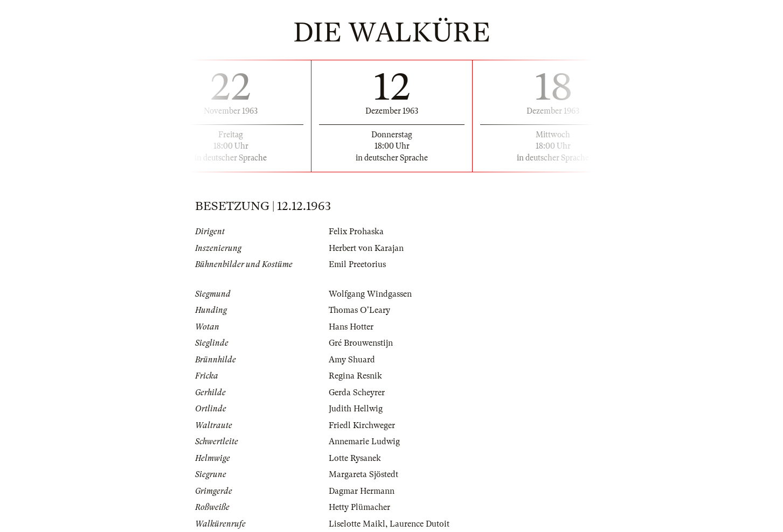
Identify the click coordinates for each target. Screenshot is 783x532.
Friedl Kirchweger (362, 425)
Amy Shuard (352, 360)
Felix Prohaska (356, 232)
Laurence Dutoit (420, 524)
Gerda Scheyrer (357, 393)
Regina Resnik (355, 376)
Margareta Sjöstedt (363, 474)
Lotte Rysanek (355, 458)
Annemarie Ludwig (364, 442)
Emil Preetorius (357, 264)
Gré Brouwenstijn (361, 343)
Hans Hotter (351, 327)
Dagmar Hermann (362, 491)
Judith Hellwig (356, 409)
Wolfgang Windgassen (370, 294)
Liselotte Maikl (357, 524)
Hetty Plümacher (359, 507)
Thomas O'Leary (359, 310)
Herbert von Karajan (366, 248)
